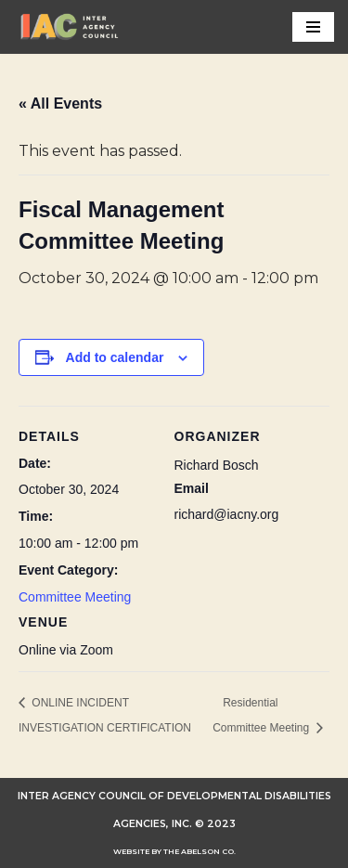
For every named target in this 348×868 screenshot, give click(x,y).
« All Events (60, 104)
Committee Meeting (75, 597)
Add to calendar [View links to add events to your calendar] (115, 357)
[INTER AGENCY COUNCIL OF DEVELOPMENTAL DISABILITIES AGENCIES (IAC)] (70, 27)
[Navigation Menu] (313, 27)
